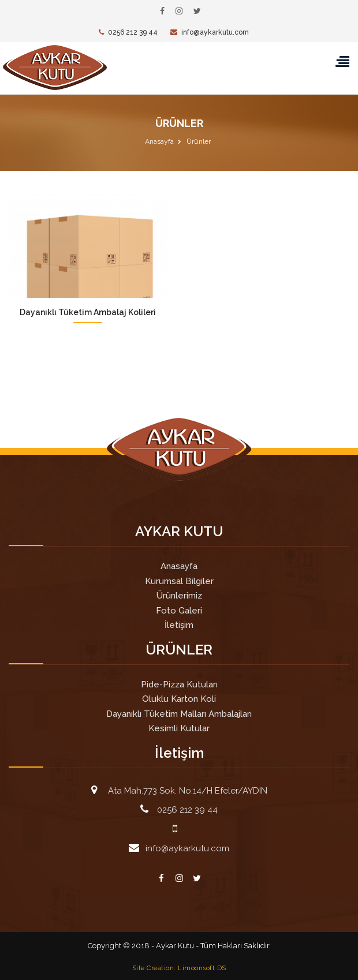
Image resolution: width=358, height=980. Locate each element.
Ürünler (199, 141)
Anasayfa (159, 141)
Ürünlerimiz (179, 596)
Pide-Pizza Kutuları (179, 684)
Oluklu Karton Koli (179, 699)
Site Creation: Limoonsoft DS (179, 968)
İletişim (179, 625)
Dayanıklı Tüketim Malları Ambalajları (179, 714)
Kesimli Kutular (179, 728)
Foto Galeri (179, 611)
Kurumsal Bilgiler (179, 581)
